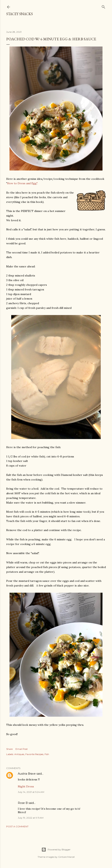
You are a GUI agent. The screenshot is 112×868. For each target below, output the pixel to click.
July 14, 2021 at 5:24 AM (31, 792)
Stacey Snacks (19, 14)
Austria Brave (27, 774)
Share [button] (9, 749)
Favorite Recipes (34, 754)
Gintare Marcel (66, 857)
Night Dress (26, 786)
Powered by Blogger (56, 850)
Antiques (19, 754)
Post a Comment (17, 826)
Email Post (22, 749)
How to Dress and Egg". (22, 183)
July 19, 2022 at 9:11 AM (31, 818)
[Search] (103, 6)
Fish (47, 754)
